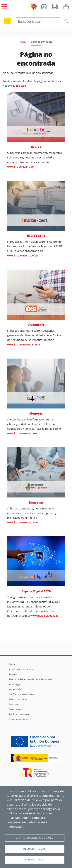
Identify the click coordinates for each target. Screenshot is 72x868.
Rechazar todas (34, 849)
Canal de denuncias (19, 719)
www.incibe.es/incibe (20, 167)
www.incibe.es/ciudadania (24, 344)
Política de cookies (18, 699)
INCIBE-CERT (36, 236)
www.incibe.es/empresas (23, 522)
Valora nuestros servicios (22, 669)
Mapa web (20, 86)
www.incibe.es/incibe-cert (23, 255)
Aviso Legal (15, 684)
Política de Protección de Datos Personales (31, 679)
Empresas (36, 502)
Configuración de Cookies (34, 838)
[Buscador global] (38, 22)
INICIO (23, 42)
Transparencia (16, 709)
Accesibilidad (16, 689)
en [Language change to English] (8, 21)
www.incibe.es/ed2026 (44, 616)
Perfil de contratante (19, 714)
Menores (36, 413)
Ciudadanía (36, 325)
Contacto (13, 664)
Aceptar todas (35, 860)
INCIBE (36, 147)
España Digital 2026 (36, 591)
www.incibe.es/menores (22, 433)
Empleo (13, 674)
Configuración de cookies (22, 694)
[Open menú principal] (4, 6)
